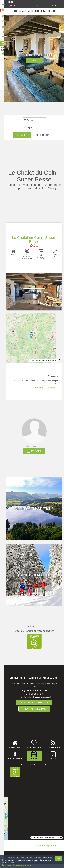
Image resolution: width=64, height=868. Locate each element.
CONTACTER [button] (35, 455)
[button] (45, 135)
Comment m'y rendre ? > (46, 391)
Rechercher (23, 135)
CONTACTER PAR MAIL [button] (35, 713)
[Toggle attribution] (59, 364)
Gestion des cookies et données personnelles (16, 865)
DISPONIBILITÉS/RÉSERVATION (35, 706)
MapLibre (54, 364)
